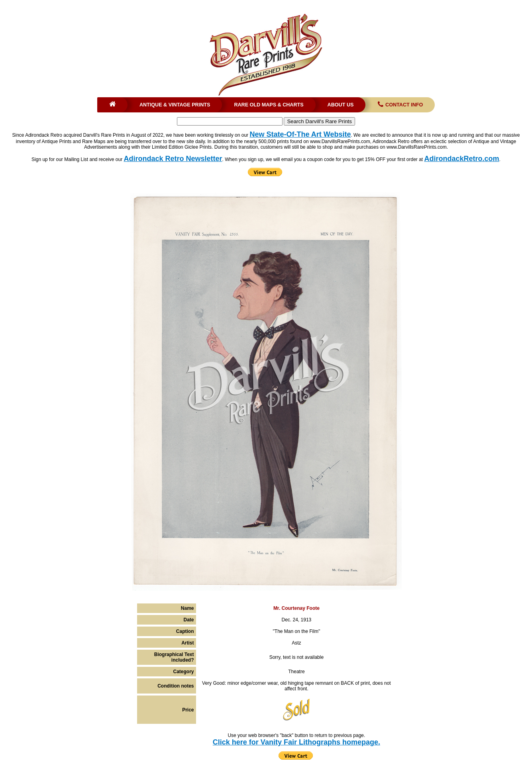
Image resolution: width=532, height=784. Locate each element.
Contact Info (399, 105)
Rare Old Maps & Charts (269, 105)
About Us (341, 105)
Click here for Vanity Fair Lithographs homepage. (296, 742)
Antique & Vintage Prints (175, 105)
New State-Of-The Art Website (300, 134)
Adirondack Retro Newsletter (173, 159)
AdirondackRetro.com (462, 159)
